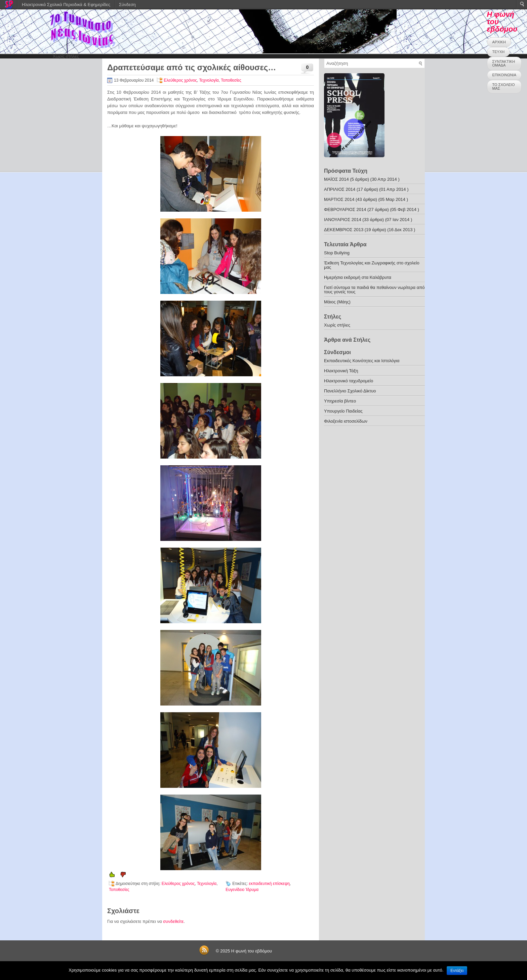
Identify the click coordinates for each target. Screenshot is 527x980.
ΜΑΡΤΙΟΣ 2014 (339, 199)
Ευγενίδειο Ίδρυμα (242, 890)
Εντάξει (457, 971)
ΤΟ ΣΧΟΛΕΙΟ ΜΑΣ (504, 87)
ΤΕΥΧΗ (499, 52)
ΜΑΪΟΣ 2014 (336, 179)
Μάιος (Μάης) (337, 302)
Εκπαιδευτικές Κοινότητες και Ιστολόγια (362, 361)
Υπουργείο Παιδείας (343, 411)
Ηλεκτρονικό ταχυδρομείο (349, 381)
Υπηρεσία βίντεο (340, 401)
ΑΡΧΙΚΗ (499, 42)
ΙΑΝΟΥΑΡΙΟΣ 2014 (343, 220)
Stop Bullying (337, 253)
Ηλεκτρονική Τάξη (341, 371)
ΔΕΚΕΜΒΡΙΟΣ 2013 (344, 230)
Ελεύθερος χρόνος (180, 80)
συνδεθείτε (173, 921)
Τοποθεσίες (231, 80)
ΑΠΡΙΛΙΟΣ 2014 (340, 189)
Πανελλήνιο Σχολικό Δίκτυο (350, 391)
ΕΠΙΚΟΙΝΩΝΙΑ (504, 75)
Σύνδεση (127, 5)
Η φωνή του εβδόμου (252, 951)
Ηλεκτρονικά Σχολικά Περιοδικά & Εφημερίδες (66, 5)
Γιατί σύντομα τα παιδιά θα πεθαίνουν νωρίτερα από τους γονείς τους (374, 290)
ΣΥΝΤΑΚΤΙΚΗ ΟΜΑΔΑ (504, 63)
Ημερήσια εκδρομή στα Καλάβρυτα (358, 277)
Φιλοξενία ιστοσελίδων (346, 421)
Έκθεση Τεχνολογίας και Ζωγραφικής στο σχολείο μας (372, 265)
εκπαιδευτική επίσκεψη (269, 884)
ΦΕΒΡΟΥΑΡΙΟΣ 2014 (345, 209)
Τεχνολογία (209, 80)
